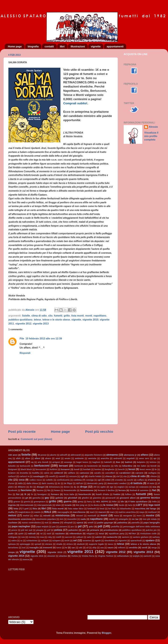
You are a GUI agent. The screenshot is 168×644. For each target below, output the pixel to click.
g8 (26, 498)
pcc (72, 527)
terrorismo (13, 548)
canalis (97, 473)
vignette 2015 (37, 556)
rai (41, 534)
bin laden (142, 466)
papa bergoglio (152, 523)
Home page (15, 46)
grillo (67, 316)
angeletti (131, 458)
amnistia (92, 458)
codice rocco (36, 480)
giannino (97, 498)
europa (132, 487)
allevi (37, 458)
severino (87, 541)
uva (102, 548)
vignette (96, 46)
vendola (133, 547)
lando (122, 505)
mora (116, 516)
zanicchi (147, 556)
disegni (41, 487)
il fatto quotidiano (138, 501)
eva (154, 487)
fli (25, 494)
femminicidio (70, 490)
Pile (22, 338)
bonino (98, 469)
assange (68, 462)
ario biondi (43, 462)
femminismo (87, 490)
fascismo (26, 490)
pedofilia (115, 527)
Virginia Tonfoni (106, 556)
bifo (116, 466)
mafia (11, 512)
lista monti (77, 316)
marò (92, 512)
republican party (116, 534)
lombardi (91, 509)
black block (26, 469)
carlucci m (24, 476)
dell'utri (80, 483)
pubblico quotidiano (20, 320)
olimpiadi (68, 523)
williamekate (123, 556)
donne (67, 487)
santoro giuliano (141, 537)
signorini (122, 541)
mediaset (152, 512)
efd (95, 487)
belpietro (141, 462)
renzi (101, 533)
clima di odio (39, 316)
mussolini (72, 519)
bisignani (13, 469)
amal (58, 458)
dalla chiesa (32, 483)
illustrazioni (78, 46)
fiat (154, 490)
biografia (33, 46)
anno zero (144, 458)
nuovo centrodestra (31, 523)
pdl (100, 526)
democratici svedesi (117, 483)
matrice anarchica (127, 512)
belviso (153, 462)
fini (18, 494)
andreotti (118, 458)
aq (32, 462)
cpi (99, 480)
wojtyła (136, 556)
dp (75, 487)
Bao (118, 462)
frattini (117, 494)
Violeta (74, 556)
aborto (53, 455)
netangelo (123, 519)
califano (72, 473)
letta (16, 509)
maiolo (37, 512)
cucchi (130, 480)
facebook (13, 490)
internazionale (27, 505)
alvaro (48, 458)
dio (31, 487)
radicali (32, 533)
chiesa (108, 476)
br (156, 469)
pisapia (40, 530)
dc (59, 483)
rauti (49, 534)
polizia (58, 530)
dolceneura (54, 487)
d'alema (152, 480)
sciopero (56, 541)
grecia (27, 502)
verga (154, 548)
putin (11, 533)
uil (87, 548)
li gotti (25, 509)
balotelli (108, 462)
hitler (114, 502)
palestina (122, 523)
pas (54, 527)
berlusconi (42, 466)
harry (90, 502)
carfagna (152, 473)
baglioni (96, 462)
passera (63, 527)
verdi (144, 547)
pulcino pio (151, 530)
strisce (70, 544)
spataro (150, 540)
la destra (95, 505)
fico (10, 494)
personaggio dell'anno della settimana (142, 527)
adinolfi (64, 455)
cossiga (90, 480)
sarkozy (156, 537)
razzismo (60, 533)
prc (84, 530)
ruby (50, 537)
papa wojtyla (42, 527)
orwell (90, 523)
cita (125, 476)
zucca (26, 559)
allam (28, 458)
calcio (46, 473)
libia (35, 509)
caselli (52, 476)
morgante (128, 516)
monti (89, 316)
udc (81, 548)
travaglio (34, 547)
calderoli (58, 473)
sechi (67, 541)
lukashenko (125, 509)
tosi (24, 548)
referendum (75, 533)
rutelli (58, 537)
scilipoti (45, 541)
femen (57, 490)
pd (80, 526)
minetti (47, 516)
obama (56, 523)
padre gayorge (105, 523)
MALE (48, 512)
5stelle (26, 316)
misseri (80, 516)
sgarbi (98, 541)
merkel (26, 516)
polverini (73, 530)
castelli (62, 476)
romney (32, 537)
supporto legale (96, 544)
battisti (129, 462)
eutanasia (144, 487)
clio (50, 316)
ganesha (37, 498)
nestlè (112, 519)
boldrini (53, 469)
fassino (40, 490)
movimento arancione (20, 519)
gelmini (59, 498)
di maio (151, 483)
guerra (68, 501)
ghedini (86, 498)
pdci (91, 526)
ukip (94, 548)
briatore (12, 473)
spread (38, 544)
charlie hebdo (95, 476)
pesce (14, 530)
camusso (84, 473)
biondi (154, 466)
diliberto (22, 487)
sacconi (69, 537)
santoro (126, 537)
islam (58, 505)
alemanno (112, 455)
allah (18, 458)
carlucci (12, 476)
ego (111, 487)
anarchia (105, 458)
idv (122, 501)
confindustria (63, 480)
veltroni (121, 548)
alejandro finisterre (94, 455)
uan (73, 548)
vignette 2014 (16, 556)
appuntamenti (115, 46)
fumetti (58, 316)
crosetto (119, 480)
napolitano (100, 316)
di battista (136, 483)
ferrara (122, 490)
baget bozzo (82, 462)
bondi (77, 469)
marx (112, 512)
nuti (46, 523)
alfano (144, 455)
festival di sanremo (139, 490)
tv (66, 547)
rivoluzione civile (149, 534)
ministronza (62, 515)
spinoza (12, 544)
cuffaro (141, 480)
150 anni (13, 455)
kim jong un (82, 505)
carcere (139, 473)
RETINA (132, 534)
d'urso (11, 483)
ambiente (79, 458)
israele (68, 505)
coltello (49, 480)
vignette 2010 (90, 320)
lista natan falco (76, 509)
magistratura (24, 512)
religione (91, 534)
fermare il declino (106, 490)
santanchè (112, 537)
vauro (111, 547)
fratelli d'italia (102, 494)
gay (47, 498)
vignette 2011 (80, 552)
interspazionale (45, 505)
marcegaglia (63, 512)
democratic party (95, 483)
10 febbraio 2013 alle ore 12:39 (44, 338)
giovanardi (111, 498)
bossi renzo (145, 469)
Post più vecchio (99, 431)
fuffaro (128, 494)
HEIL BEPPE (102, 502)
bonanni (65, 469)
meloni (12, 515)
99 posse (42, 455)
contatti (49, 46)
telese (37, 320)
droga (84, 487)
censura (73, 476)
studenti (81, 544)
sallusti (80, 537)
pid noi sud (27, 530)
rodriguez (13, 537)
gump (80, 502)
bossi (132, 469)
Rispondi (25, 353)
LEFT (139, 505)
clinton (154, 476)
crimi (108, 480)
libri (62, 46)
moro (139, 516)
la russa (108, 505)
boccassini (41, 469)
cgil (82, 476)
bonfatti (87, 469)
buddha (36, 473)
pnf (49, 530)
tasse (110, 544)
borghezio (110, 469)
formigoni (42, 494)
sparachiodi (136, 541)
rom (23, 537)
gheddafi (73, 498)
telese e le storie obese (56, 320)
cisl (118, 476)
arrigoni (56, 462)
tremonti (48, 547)
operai (80, 523)
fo (32, 494)
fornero (55, 494)
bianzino (106, 466)
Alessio (153, 127)
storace (49, 544)
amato (68, 458)
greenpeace (39, 502)
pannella (135, 523)
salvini (98, 537)
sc (21, 541)
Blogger (106, 633)
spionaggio (25, 544)
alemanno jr (130, 455)
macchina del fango (146, 509)
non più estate (150, 519)
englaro (121, 487)
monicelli (92, 516)
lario (130, 505)
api (155, 458)
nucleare (13, 523)
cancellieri (110, 473)
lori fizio (112, 509)
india (154, 502)
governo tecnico (150, 498)
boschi (122, 469)
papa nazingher (21, 526)
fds (49, 490)
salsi (89, 537)
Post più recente (22, 431)
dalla (20, 483)
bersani (63, 466)
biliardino (127, 466)
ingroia (12, 505)
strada (59, 544)
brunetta (24, 473)
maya (142, 512)
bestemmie (93, 466)
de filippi (68, 483)
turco (59, 548)
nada (83, 519)
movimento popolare (46, 519)
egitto (103, 487)
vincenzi (51, 556)
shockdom (110, 541)
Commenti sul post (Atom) (36, 439)
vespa (11, 552)
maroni (102, 512)
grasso (17, 502)
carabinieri (125, 473)
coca (22, 480)
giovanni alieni (128, 498)
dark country (48, 483)
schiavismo (32, 541)
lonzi (102, 509)
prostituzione (111, 530)
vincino (63, 556)
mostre (150, 515)
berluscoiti (25, 466)
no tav (135, 519)
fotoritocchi (85, 494)
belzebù (12, 466)
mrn (62, 519)
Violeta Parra (88, 556)
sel (75, 540)
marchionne (79, 512)
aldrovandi (76, 455)
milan (36, 516)
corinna (78, 480)
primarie (95, 530)
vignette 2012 (23, 324)
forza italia (69, 494)
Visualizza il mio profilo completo (151, 136)
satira (14, 541)
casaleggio (39, 476)
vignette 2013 (41, 324)
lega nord (154, 505)
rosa (42, 537)
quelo (21, 534)
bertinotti (79, 466)
